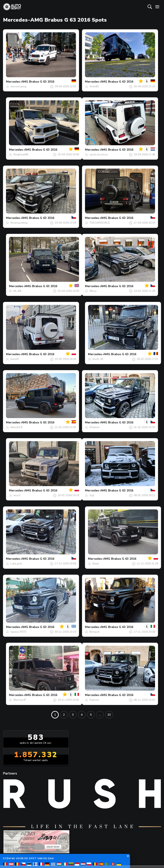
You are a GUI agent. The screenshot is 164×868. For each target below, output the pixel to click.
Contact (79, 827)
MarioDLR (16, 427)
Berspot (94, 632)
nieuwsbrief (107, 827)
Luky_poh (16, 564)
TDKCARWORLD (100, 223)
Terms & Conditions (82, 857)
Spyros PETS (18, 632)
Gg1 (92, 495)
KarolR (15, 359)
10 (109, 715)
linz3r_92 (98, 359)
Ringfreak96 (21, 154)
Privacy (117, 857)
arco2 (17, 495)
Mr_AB (17, 291)
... (100, 715)
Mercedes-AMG (17, 82)
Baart (96, 564)
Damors (94, 700)
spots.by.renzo (99, 154)
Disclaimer (143, 857)
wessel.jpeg (18, 86)
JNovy (93, 291)
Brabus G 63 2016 (42, 82)
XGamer (94, 427)
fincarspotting (19, 223)
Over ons (54, 827)
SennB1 (94, 86)
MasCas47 (20, 700)
